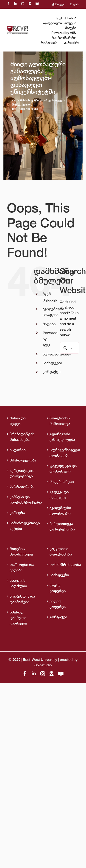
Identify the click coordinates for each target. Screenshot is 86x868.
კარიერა (17, 513)
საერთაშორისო (57, 354)
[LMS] (30, 4)
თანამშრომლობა (63, 564)
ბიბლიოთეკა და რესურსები (62, 526)
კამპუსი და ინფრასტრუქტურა (23, 499)
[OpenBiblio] (37, 4)
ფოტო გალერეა (58, 588)
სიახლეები (53, 363)
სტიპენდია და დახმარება (22, 599)
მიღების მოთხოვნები (21, 551)
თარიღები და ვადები (22, 567)
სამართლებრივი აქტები (23, 526)
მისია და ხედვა (18, 421)
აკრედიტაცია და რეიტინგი (22, 473)
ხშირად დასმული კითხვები (18, 618)
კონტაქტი (52, 372)
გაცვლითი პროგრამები (61, 551)
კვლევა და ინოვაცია (59, 495)
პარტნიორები (22, 486)
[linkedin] (15, 4)
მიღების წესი (62, 481)
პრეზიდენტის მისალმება (22, 437)
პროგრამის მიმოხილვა (60, 421)
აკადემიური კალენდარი (60, 510)
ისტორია (18, 450)
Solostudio (43, 665)
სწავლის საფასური (18, 583)
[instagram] (23, 4)
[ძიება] (65, 348)
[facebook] (8, 4)
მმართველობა (23, 460)
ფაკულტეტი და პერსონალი (63, 468)
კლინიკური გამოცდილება (62, 437)
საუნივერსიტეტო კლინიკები (63, 453)
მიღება (49, 324)
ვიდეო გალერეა (58, 604)
